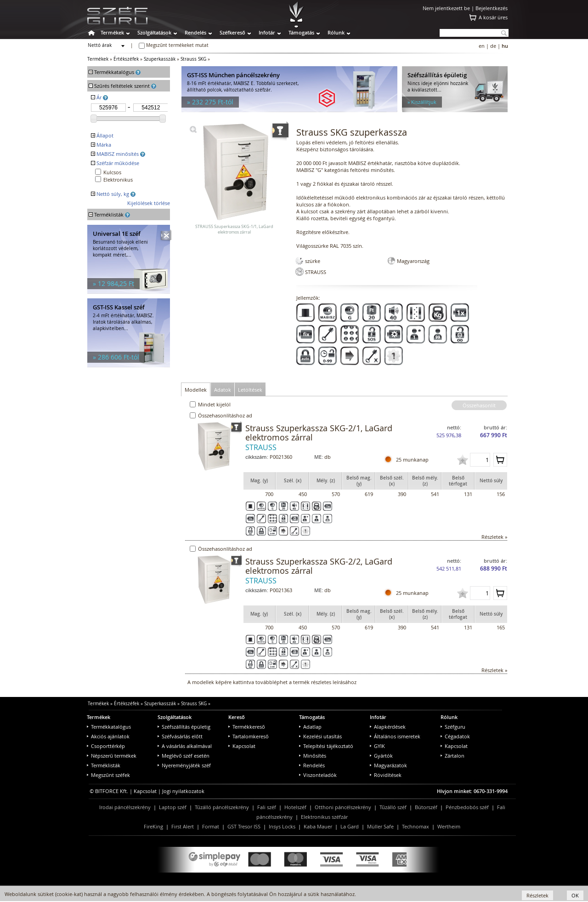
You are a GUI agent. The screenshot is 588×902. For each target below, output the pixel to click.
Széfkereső (232, 32)
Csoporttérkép (106, 746)
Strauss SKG (193, 59)
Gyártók (381, 756)
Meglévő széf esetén (184, 756)
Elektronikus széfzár (324, 817)
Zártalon (452, 756)
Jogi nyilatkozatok (183, 791)
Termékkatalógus (109, 727)
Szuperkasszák (160, 59)
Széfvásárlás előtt (180, 736)
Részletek (537, 895)
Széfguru (453, 727)
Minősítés (313, 756)
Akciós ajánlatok (108, 736)
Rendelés (195, 32)
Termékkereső (247, 727)
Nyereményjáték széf (184, 765)
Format (211, 826)
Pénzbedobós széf (467, 807)
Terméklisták (104, 765)
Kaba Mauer (318, 826)
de (493, 46)
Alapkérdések (388, 727)
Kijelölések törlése (149, 203)
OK (575, 895)
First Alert (183, 826)
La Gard (350, 826)
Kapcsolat (242, 746)
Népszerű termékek (112, 756)
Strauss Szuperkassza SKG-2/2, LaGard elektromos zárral (319, 566)
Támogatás (301, 32)
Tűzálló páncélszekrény (222, 807)
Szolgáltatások (154, 32)
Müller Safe (380, 826)
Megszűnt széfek (108, 775)
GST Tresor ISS (244, 826)
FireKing (153, 826)
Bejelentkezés (492, 8)
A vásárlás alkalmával (185, 746)
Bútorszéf (426, 807)
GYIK (377, 746)
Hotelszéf (295, 807)
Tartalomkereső (249, 736)
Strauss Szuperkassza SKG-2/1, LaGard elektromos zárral (319, 433)
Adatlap (310, 727)
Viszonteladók (318, 775)
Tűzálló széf (393, 807)
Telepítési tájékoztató (326, 746)
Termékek (112, 32)
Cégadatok (455, 736)
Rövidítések (386, 775)
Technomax (416, 826)
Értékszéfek (126, 59)
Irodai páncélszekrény (125, 807)
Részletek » (494, 537)
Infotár (267, 32)
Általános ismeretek (395, 736)
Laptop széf (173, 807)
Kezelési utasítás (320, 736)
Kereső (237, 717)
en (482, 46)
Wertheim (449, 826)
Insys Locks (282, 826)
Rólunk (336, 32)
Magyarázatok (388, 765)
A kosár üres (493, 17)
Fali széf (267, 807)
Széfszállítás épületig (184, 727)
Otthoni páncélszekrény (343, 807)
